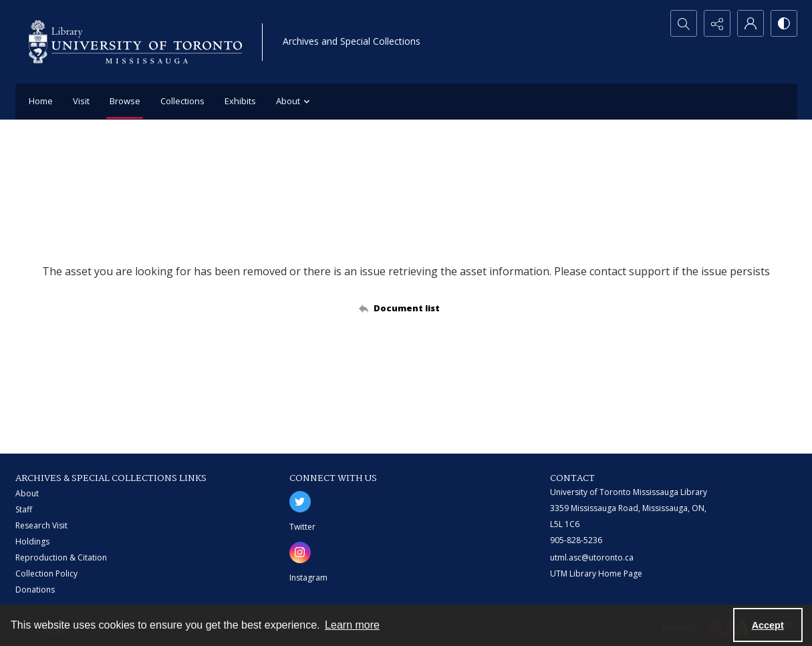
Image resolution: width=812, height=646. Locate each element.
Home (41, 101)
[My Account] (751, 23)
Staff (24, 509)
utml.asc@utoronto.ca (592, 557)
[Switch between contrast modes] (784, 23)
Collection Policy (46, 574)
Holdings (32, 541)
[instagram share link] (300, 552)
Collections (182, 101)
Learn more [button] (352, 625)
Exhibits (240, 101)
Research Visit (41, 525)
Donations (35, 590)
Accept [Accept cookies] (768, 625)
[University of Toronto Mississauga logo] (135, 42)
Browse (125, 101)
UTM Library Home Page (596, 574)
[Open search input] (684, 23)
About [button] (295, 102)
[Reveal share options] (717, 23)
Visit (81, 101)
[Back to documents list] (406, 308)
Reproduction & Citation (61, 557)
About (27, 493)
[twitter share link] (300, 502)
